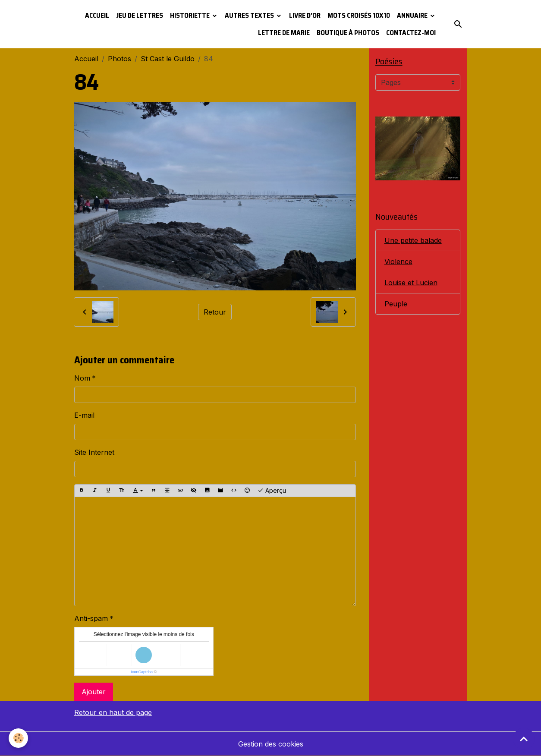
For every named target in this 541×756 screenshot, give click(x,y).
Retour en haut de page (113, 712)
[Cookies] (18, 738)
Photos (120, 59)
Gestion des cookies (271, 744)
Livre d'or (305, 15)
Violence (398, 261)
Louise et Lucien (411, 283)
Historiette (190, 15)
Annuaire (413, 15)
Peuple (396, 304)
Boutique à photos (348, 33)
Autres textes (250, 15)
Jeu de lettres (140, 15)
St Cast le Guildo (168, 59)
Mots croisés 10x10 (359, 15)
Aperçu (272, 491)
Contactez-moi (411, 33)
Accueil (97, 15)
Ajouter (94, 692)
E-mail (84, 415)
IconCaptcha (142, 672)
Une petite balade (413, 240)
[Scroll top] (524, 739)
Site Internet (94, 452)
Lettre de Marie (284, 33)
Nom (82, 378)
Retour (215, 312)
